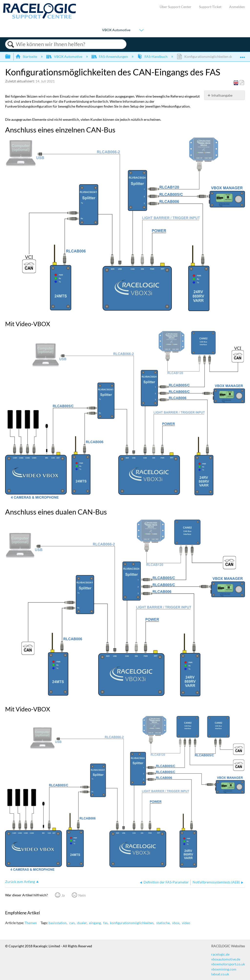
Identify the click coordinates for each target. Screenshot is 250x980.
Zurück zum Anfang (20, 882)
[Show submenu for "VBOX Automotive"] (141, 30)
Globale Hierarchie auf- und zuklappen (11, 57)
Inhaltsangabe (222, 95)
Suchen (11, 44)
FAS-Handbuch (153, 56)
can (72, 923)
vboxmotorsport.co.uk (228, 964)
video (186, 923)
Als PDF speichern (242, 83)
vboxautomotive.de (226, 959)
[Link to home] (40, 17)
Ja (63, 895)
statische (163, 923)
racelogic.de (220, 954)
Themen (31, 923)
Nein (82, 895)
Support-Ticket (210, 7)
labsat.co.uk (220, 974)
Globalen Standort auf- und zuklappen (242, 55)
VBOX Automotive (116, 30)
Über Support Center (176, 7)
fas (105, 923)
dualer (82, 923)
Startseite (27, 56)
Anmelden (237, 7)
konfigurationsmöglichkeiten (132, 923)
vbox (176, 923)
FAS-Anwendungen (110, 56)
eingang (95, 923)
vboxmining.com (224, 969)
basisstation (58, 923)
